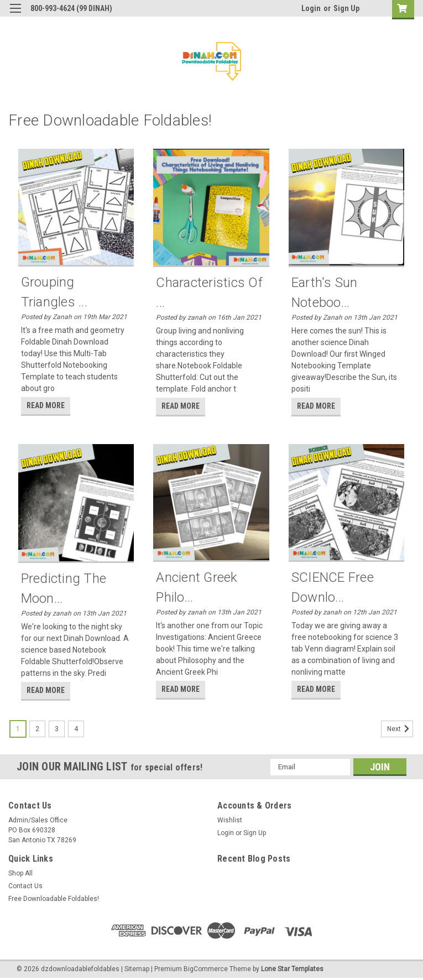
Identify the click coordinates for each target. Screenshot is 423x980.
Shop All (20, 873)
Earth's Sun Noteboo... (325, 293)
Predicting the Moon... (64, 588)
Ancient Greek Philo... (197, 587)
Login (311, 8)
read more (46, 405)
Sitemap (137, 969)
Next (400, 729)
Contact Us (25, 886)
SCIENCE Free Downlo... (333, 587)
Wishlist (230, 820)
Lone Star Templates (292, 969)
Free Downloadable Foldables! (54, 899)
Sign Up (346, 8)
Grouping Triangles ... (54, 292)
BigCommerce (206, 969)
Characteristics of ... (209, 293)
